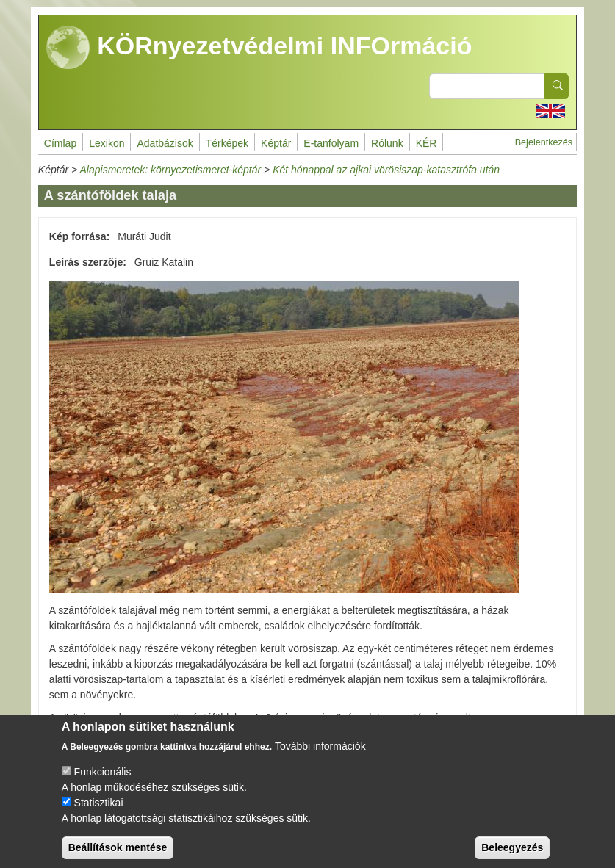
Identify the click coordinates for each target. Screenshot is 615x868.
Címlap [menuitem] (60, 143)
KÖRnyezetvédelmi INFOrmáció (259, 48)
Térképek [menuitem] (227, 143)
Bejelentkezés (544, 142)
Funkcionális (103, 785)
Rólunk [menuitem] (387, 143)
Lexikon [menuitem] (107, 143)
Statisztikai (99, 816)
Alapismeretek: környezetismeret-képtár (171, 170)
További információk (320, 759)
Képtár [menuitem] (276, 143)
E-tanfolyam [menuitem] (331, 143)
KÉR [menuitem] (427, 143)
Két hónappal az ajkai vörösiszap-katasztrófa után (386, 170)
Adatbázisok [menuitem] (165, 143)
